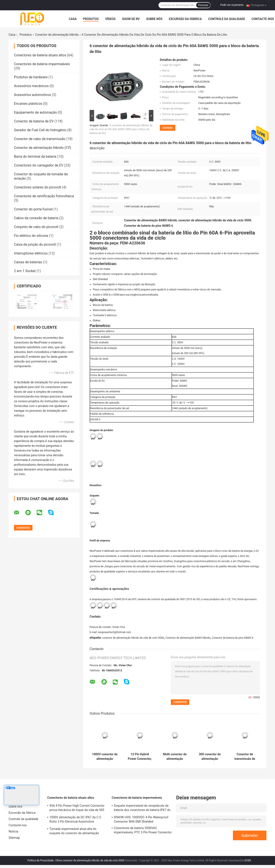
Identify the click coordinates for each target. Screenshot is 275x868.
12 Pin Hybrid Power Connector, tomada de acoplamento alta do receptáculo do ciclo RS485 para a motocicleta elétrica (140, 757)
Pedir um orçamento (232, 5)
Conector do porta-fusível (33, 209)
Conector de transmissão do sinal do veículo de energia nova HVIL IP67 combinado (245, 757)
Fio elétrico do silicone (31, 236)
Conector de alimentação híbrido (57, 35)
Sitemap (14, 838)
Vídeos (110, 19)
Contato (168, 128)
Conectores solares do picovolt (38, 187)
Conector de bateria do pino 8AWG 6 (233, 638)
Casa (73, 19)
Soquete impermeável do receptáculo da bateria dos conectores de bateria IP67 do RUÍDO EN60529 (142, 808)
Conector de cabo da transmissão (40, 139)
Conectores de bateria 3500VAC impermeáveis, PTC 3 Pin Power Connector (143, 830)
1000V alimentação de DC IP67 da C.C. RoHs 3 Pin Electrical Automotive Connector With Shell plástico (76, 820)
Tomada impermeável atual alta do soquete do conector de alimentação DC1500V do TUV (74, 832)
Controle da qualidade (227, 19)
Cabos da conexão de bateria (36, 218)
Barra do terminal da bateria (35, 156)
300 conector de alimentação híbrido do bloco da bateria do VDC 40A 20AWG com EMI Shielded (210, 757)
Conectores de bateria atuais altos (40, 55)
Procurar (203, 5)
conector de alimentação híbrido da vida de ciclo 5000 (133, 638)
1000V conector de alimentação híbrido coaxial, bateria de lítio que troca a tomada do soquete (105, 757)
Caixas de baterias (28, 262)
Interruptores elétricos (31, 253)
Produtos (91, 19)
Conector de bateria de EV (34, 121)
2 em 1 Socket (25, 271)
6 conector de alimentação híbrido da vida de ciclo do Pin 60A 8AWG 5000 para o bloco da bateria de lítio (121, 129)
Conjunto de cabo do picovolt (36, 227)
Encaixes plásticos (28, 104)
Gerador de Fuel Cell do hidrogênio (40, 130)
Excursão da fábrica (185, 19)
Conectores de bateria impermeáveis (42, 64)
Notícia (13, 831)
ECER (248, 860)
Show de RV (131, 19)
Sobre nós (154, 19)
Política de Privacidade (40, 860)
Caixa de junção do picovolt (35, 244)
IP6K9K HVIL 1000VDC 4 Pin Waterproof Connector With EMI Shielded (141, 819)
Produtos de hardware (31, 77)
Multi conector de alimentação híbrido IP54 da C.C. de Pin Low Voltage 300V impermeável (175, 757)
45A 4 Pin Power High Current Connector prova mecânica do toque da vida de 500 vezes (77, 808)
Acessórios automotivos (33, 95)
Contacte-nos (263, 19)
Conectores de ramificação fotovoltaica (44, 196)
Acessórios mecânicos (31, 86)
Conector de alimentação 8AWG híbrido (188, 638)
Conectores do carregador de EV (39, 165)
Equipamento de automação (35, 112)
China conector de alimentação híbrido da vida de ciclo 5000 (90, 860)
